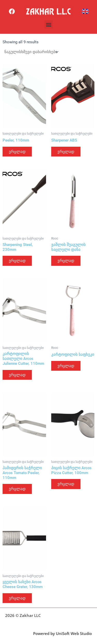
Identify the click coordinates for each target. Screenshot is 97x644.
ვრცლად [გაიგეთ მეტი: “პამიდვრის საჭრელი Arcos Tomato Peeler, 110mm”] (17, 489)
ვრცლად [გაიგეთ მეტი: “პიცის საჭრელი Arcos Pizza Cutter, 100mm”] (66, 484)
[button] (48, 24)
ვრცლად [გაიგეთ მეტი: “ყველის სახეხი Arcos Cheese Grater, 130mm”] (17, 598)
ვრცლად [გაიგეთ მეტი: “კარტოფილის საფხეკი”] (66, 366)
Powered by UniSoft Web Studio (62, 633)
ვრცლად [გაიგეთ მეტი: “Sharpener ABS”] (66, 152)
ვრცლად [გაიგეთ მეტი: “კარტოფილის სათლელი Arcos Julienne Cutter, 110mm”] (17, 375)
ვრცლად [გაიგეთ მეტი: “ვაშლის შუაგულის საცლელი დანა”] (66, 261)
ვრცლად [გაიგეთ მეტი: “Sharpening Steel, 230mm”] (17, 261)
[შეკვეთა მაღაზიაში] (31, 52)
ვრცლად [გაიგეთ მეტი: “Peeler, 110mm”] (17, 152)
